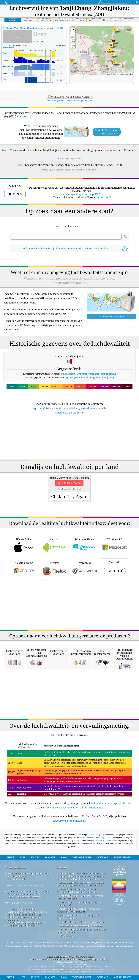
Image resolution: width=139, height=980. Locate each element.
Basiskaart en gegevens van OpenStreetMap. (81, 926)
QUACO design (67, 936)
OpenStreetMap (118, 74)
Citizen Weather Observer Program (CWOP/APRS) (70, 957)
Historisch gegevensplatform (22, 925)
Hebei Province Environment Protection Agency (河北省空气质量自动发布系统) (70, 959)
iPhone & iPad (24, 545)
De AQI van (21, 28)
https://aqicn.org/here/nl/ (70, 158)
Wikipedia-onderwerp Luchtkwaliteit (113, 803)
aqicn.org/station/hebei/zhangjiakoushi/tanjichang (90, 377)
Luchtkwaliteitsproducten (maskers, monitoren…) (24, 919)
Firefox (54, 569)
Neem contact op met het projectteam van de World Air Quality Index (28, 875)
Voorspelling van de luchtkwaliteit (25, 915)
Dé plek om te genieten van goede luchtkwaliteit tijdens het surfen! (81, 931)
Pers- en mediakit (16, 879)
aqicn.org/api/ (103, 197)
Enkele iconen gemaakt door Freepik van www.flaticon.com (78, 917)
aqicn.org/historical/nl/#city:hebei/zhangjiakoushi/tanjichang (68, 408)
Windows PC (115, 545)
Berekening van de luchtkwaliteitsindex (27, 912)
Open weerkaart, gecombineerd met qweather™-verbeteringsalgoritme (81, 897)
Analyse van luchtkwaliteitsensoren (25, 897)
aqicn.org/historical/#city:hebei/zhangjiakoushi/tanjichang (88, 374)
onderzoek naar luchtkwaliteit (25, 885)
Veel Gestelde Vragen (20, 903)
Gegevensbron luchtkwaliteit (22, 909)
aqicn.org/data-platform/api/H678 (82, 194)
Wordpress (85, 569)
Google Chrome (24, 569)
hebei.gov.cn (23, 116)
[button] (114, 43)
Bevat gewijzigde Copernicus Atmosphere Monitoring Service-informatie (78, 910)
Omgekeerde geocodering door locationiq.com (82, 922)
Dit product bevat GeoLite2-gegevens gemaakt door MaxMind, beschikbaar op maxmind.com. (80, 884)
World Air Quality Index (90, 837)
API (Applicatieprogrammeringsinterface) (28, 923)
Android (54, 545)
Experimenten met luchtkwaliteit (24, 894)
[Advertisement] (70, 438)
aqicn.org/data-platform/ (69, 413)
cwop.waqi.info (64, 905)
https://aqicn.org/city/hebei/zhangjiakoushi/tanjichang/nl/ (70, 170)
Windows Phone (85, 545)
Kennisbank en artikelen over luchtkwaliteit (29, 891)
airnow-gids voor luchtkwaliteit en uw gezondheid (72, 807)
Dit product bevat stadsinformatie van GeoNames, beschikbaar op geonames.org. (77, 891)
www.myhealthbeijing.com (69, 821)
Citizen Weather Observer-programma (78, 902)
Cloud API (115, 569)
